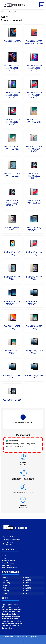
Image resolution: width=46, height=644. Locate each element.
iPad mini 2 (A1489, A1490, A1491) (12, 303)
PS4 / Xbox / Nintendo (10, 567)
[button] (42, 5)
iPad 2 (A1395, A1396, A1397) (34, 377)
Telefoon (5, 556)
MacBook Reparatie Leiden (12, 616)
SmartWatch (7, 565)
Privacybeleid (7, 628)
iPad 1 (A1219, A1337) (12, 400)
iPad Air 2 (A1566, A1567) (12, 229)
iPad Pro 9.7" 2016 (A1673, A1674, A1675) (34, 149)
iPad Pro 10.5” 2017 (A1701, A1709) (12, 148)
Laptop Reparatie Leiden (11, 614)
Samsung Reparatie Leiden (12, 609)
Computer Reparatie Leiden (12, 621)
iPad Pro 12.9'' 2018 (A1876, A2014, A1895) (34, 95)
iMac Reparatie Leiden (10, 619)
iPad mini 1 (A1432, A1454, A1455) (34, 303)
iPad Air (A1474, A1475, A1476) (34, 229)
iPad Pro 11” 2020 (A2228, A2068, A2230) (12, 95)
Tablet (9, 12)
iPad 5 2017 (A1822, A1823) (12, 352)
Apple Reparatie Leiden (10, 604)
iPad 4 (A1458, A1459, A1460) (34, 352)
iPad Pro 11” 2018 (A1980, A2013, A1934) (12, 122)
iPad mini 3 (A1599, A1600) (34, 278)
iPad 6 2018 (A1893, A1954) (34, 327)
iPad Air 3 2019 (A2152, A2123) (34, 202)
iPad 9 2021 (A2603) (12, 41)
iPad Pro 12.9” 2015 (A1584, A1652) (12, 175)
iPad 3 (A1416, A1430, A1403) (12, 377)
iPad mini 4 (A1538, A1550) (12, 278)
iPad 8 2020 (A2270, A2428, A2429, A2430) (34, 42)
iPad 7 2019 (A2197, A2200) (12, 327)
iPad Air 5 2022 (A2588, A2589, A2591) (34, 176)
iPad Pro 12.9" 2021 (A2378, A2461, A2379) (12, 68)
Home (3, 12)
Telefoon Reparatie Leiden (11, 611)
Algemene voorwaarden (11, 626)
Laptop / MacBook (9, 560)
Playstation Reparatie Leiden (12, 623)
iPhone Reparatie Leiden (11, 607)
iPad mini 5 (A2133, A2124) (34, 253)
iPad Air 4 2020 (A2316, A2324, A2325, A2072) (12, 203)
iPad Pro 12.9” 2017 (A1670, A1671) (34, 121)
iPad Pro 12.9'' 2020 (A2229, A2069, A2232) (34, 68)
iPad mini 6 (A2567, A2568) (12, 253)
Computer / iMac (8, 563)
